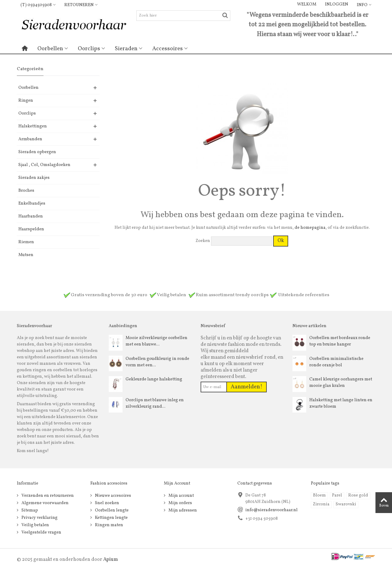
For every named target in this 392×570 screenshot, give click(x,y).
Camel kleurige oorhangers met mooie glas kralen (341, 383)
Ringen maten (109, 525)
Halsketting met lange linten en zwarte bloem (341, 403)
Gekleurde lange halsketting (154, 379)
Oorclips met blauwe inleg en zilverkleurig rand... (155, 403)
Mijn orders (180, 503)
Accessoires (168, 49)
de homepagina (310, 228)
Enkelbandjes (32, 204)
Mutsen (26, 255)
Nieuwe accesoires (113, 496)
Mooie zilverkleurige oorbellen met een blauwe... (156, 341)
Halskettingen (33, 126)
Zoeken (203, 241)
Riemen (26, 242)
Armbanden (30, 139)
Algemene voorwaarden (45, 503)
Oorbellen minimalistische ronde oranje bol (336, 362)
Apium (111, 560)
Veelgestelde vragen (41, 532)
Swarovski (346, 504)
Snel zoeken (107, 503)
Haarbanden (31, 216)
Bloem (319, 495)
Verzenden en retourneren (47, 496)
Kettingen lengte (111, 518)
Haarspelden (31, 229)
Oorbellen (50, 49)
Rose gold (358, 495)
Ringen (26, 101)
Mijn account (181, 496)
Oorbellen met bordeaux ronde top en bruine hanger (340, 341)
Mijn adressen (182, 510)
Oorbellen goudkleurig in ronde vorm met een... (157, 362)
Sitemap (29, 510)
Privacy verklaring (39, 518)
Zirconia (321, 504)
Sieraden (126, 49)
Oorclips (89, 49)
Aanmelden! (247, 387)
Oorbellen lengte (111, 510)
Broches (26, 191)
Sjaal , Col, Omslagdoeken (44, 165)
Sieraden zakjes (34, 178)
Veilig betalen (35, 525)
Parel (337, 495)
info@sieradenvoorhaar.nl (271, 510)
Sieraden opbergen (37, 152)
